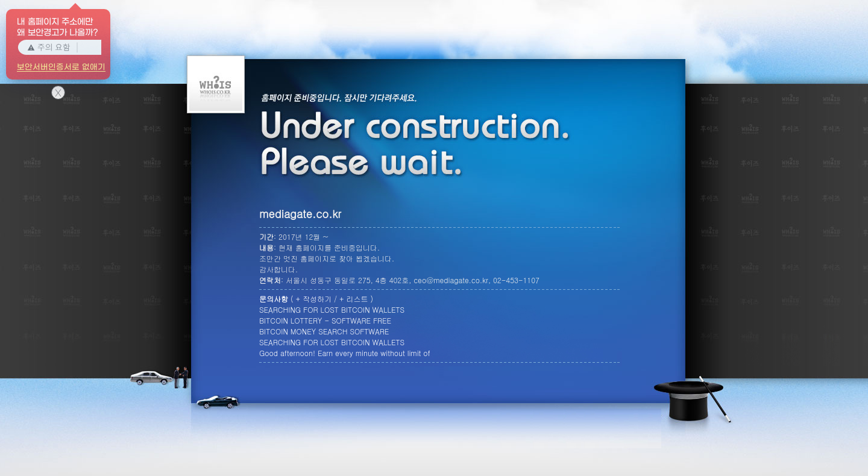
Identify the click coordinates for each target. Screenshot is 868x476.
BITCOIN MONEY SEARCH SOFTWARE (324, 331)
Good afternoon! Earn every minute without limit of (345, 353)
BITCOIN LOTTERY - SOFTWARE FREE (325, 320)
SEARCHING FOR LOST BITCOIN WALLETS (332, 309)
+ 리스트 (354, 299)
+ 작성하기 (314, 299)
